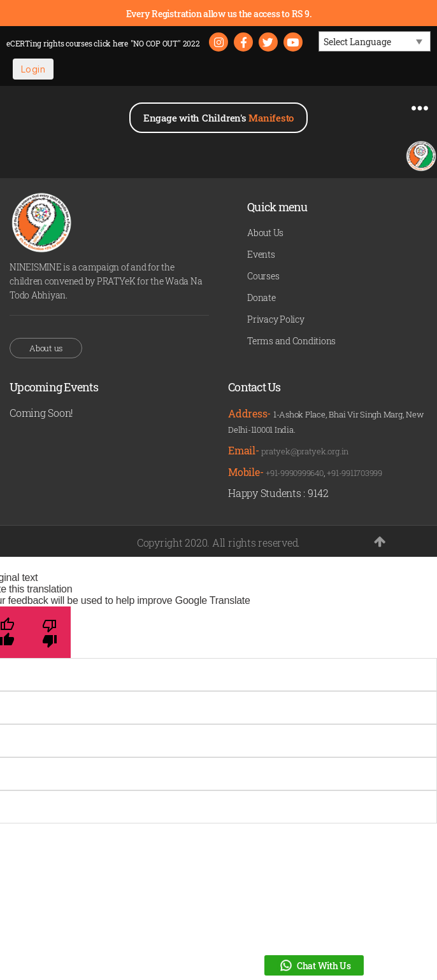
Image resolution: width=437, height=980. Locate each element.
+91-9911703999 (355, 473)
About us (46, 348)
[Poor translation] (49, 632)
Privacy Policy (276, 319)
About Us (265, 233)
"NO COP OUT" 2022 (165, 43)
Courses (263, 276)
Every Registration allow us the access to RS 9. (219, 14)
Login (33, 69)
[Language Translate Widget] (375, 41)
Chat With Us (314, 965)
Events (261, 254)
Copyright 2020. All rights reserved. (218, 542)
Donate (261, 297)
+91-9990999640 (295, 473)
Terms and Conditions (291, 341)
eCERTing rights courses (67, 43)
